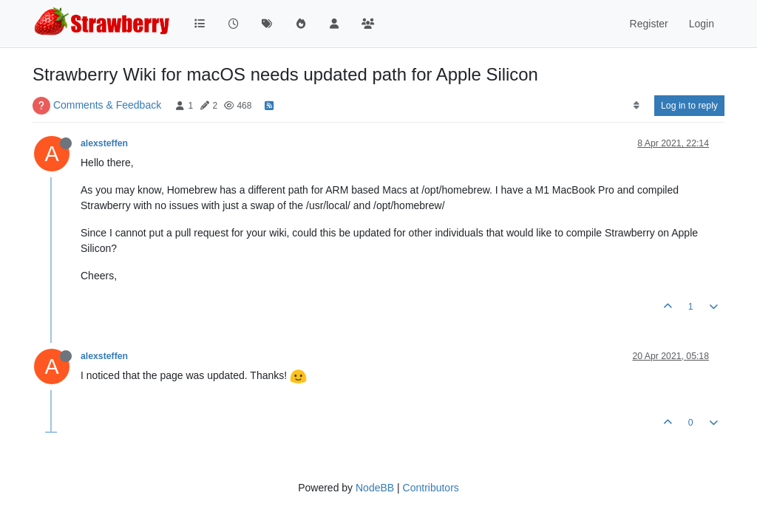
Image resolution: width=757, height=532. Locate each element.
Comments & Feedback (107, 105)
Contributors (431, 488)
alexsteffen (104, 143)
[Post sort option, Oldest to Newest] (636, 106)
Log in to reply (689, 106)
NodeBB (375, 488)
